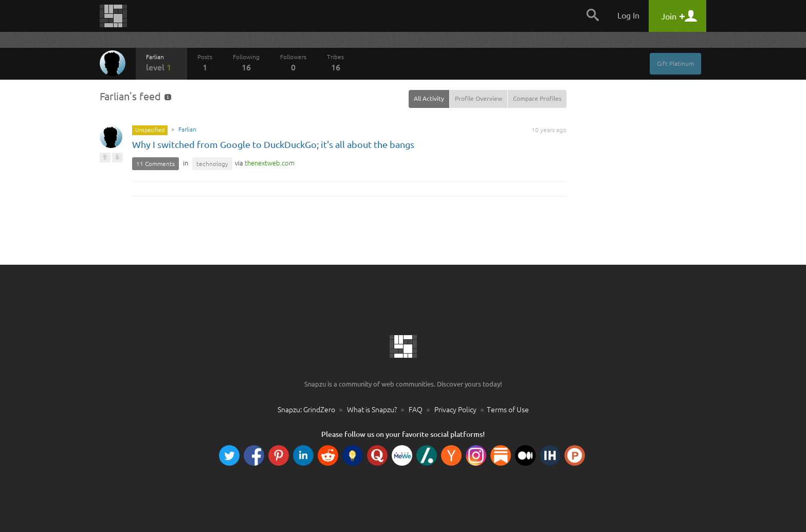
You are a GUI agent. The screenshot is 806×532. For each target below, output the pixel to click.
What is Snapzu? (372, 410)
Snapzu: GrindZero (306, 410)
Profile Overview (479, 98)
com (270, 163)
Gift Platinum (675, 63)
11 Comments (155, 164)
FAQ (416, 410)
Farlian (161, 63)
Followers (293, 63)
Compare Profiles (537, 98)
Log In (628, 15)
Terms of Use (508, 410)
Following (246, 63)
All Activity (429, 98)
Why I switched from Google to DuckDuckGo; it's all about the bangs (273, 144)
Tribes (335, 63)
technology (212, 164)
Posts (205, 63)
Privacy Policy (455, 410)
